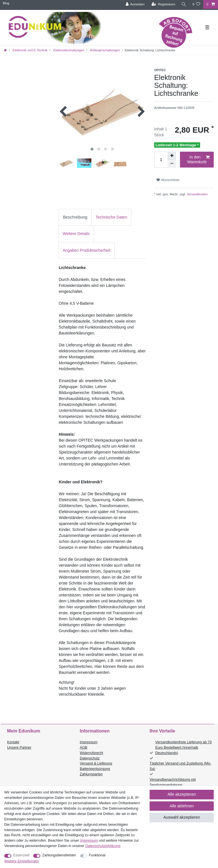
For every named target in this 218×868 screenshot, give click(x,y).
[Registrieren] (163, 4)
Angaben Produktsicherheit (87, 250)
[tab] (75, 217)
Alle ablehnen (182, 806)
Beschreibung (75, 217)
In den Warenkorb (198, 160)
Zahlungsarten (91, 774)
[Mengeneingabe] (161, 160)
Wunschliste (168, 180)
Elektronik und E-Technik (30, 50)
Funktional (97, 855)
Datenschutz (90, 758)
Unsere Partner (19, 748)
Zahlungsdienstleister (59, 855)
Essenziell (21, 855)
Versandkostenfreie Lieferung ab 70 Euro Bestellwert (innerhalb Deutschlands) (184, 748)
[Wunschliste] (196, 4)
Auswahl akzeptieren (182, 817)
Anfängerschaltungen (104, 50)
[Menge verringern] (172, 164)
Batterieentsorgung (95, 769)
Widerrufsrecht (91, 753)
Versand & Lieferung (96, 763)
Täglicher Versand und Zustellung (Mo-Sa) (180, 766)
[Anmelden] (135, 4)
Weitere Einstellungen (22, 861)
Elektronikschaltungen (68, 50)
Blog (6, 3)
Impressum (89, 742)
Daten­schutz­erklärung (103, 846)
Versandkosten (197, 194)
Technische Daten (111, 217)
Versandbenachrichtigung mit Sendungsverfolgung (173, 782)
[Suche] (184, 4)
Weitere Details (76, 234)
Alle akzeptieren (182, 794)
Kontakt (13, 742)
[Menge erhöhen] (172, 156)
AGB (84, 748)
